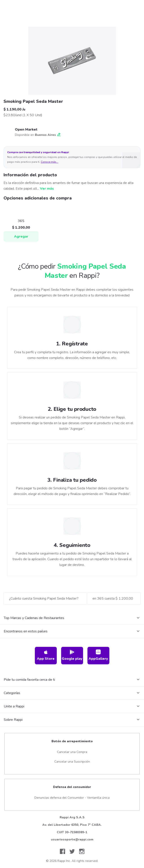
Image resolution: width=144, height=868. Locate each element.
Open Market (26, 129)
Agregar (21, 236)
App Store (46, 655)
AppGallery (98, 655)
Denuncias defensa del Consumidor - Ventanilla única (72, 798)
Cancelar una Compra (72, 752)
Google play (72, 655)
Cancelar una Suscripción (72, 762)
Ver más (47, 189)
